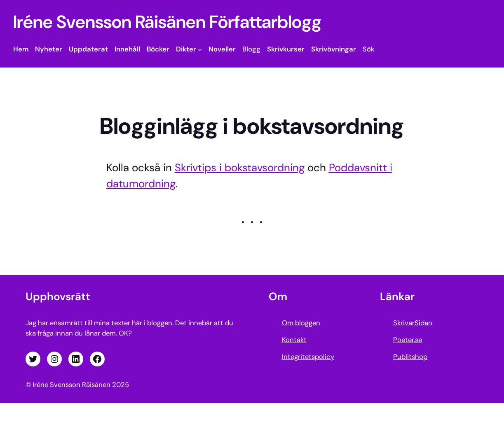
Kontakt (294, 340)
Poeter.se (408, 340)
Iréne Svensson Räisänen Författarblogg (167, 22)
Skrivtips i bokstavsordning (240, 168)
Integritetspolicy (308, 357)
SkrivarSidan (413, 323)
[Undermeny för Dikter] (200, 49)
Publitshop (410, 357)
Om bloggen (301, 323)
